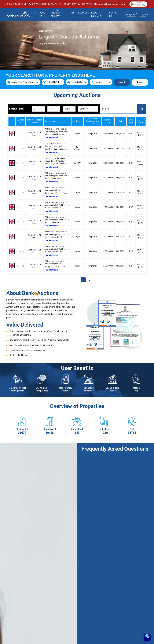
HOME (34, 13)
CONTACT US (114, 15)
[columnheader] (12, 121)
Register (131, 15)
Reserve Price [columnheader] (108, 121)
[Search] (119, 109)
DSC (73, 13)
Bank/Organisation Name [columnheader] (34, 121)
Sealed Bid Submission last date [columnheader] (92, 121)
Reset (140, 82)
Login (143, 15)
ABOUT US (43, 15)
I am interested (51, 138)
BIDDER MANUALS (96, 15)
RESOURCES (83, 13)
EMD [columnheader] (121, 121)
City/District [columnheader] (77, 121)
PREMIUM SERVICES (56, 15)
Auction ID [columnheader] (21, 121)
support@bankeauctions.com (111, 4)
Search (122, 82)
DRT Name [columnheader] (141, 121)
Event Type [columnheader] (131, 121)
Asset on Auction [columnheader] (52, 121)
